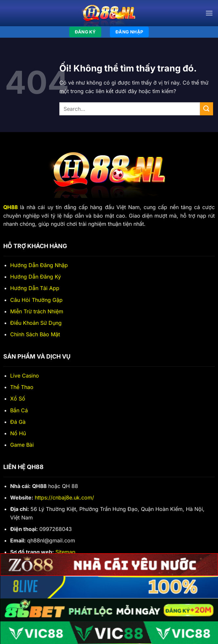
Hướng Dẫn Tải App (35, 288)
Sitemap (65, 552)
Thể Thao (22, 387)
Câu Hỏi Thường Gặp (36, 300)
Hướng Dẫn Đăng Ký (36, 277)
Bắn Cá (19, 410)
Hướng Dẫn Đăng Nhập (39, 265)
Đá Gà (18, 422)
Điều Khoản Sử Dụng (36, 323)
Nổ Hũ (18, 433)
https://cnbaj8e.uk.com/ (64, 498)
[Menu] (209, 13)
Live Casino (25, 376)
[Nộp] (207, 109)
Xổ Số (18, 399)
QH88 (10, 207)
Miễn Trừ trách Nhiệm (37, 311)
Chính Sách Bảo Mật (35, 334)
